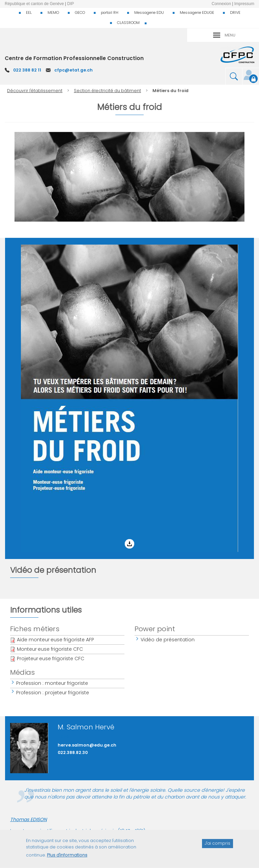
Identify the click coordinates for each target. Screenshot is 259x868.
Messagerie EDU (149, 12)
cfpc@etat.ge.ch (74, 70)
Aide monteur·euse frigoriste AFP (55, 640)
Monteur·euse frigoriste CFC (50, 649)
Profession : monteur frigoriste (52, 683)
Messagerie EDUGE (197, 12)
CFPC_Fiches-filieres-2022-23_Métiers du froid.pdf (60, 250)
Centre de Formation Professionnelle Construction (74, 58)
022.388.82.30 (73, 752)
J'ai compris (218, 847)
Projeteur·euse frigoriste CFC (51, 659)
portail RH (110, 12)
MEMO (53, 12)
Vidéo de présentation (168, 640)
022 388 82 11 (27, 70)
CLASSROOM (128, 23)
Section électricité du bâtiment (107, 91)
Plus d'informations (67, 859)
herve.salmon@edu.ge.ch (87, 745)
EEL (29, 12)
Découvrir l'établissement (35, 91)
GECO (80, 12)
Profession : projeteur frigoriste (53, 693)
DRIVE (235, 12)
